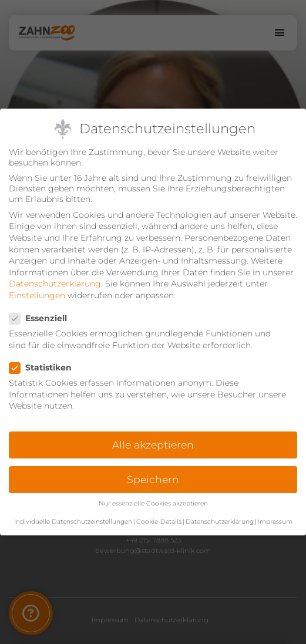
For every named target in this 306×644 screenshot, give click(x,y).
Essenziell (42, 318)
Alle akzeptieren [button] (153, 445)
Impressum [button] (275, 522)
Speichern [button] (153, 479)
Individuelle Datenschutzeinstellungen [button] (73, 522)
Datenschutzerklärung (55, 284)
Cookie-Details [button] (159, 522)
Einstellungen (37, 295)
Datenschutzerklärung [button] (220, 522)
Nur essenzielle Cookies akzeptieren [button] (153, 503)
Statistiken (44, 367)
